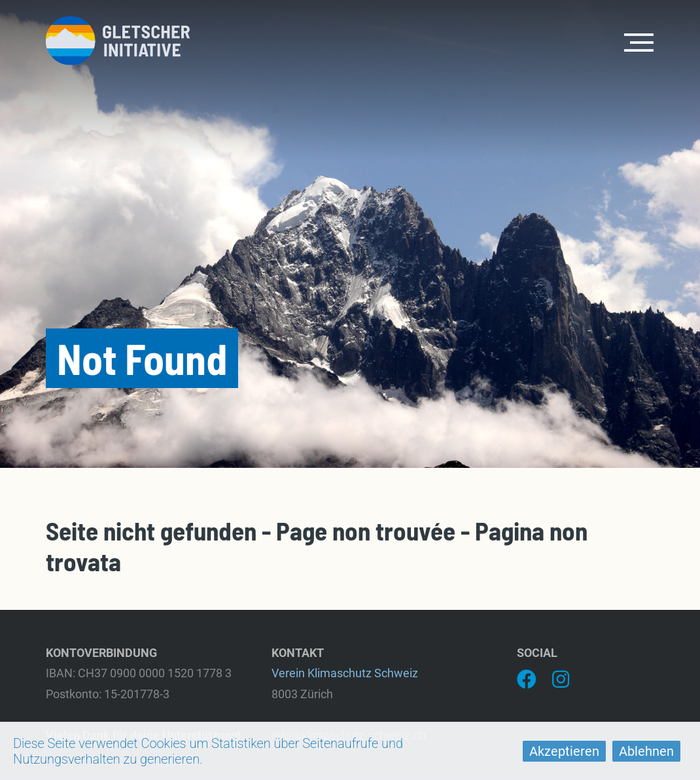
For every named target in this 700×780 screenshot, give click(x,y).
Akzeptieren (564, 751)
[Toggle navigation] (639, 41)
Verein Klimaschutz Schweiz (345, 673)
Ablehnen (646, 751)
